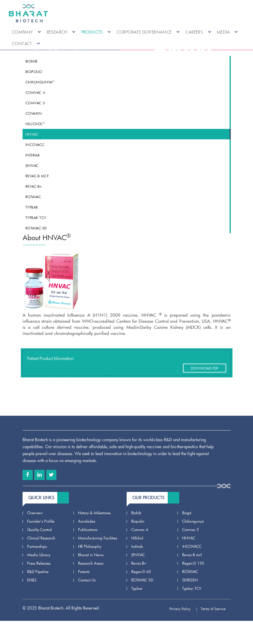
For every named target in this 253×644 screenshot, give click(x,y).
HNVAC (32, 134)
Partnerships (37, 546)
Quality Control (39, 530)
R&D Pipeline (38, 572)
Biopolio (34, 72)
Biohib (32, 61)
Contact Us (87, 580)
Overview (35, 513)
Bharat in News (91, 555)
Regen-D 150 (193, 563)
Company (26, 32)
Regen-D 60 (141, 572)
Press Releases (39, 563)
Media (227, 32)
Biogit (187, 513)
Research (61, 32)
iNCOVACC (35, 145)
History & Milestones (94, 513)
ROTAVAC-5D (36, 228)
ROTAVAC (33, 197)
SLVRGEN (190, 580)
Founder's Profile (41, 521)
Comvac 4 (35, 92)
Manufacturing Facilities (98, 538)
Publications (88, 530)
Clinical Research (41, 538)
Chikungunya (40, 82)
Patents (84, 572)
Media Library (39, 555)
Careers (198, 32)
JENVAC (32, 165)
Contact (26, 44)
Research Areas (91, 563)
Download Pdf (205, 374)
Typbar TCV (36, 218)
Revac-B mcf (37, 176)
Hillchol (35, 124)
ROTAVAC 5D (142, 580)
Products (96, 32)
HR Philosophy (90, 546)
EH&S (32, 580)
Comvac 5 (35, 103)
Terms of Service (216, 609)
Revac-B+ (34, 186)
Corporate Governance (148, 32)
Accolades (87, 521)
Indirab (33, 155)
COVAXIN (34, 113)
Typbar (32, 207)
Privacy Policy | (184, 609)
